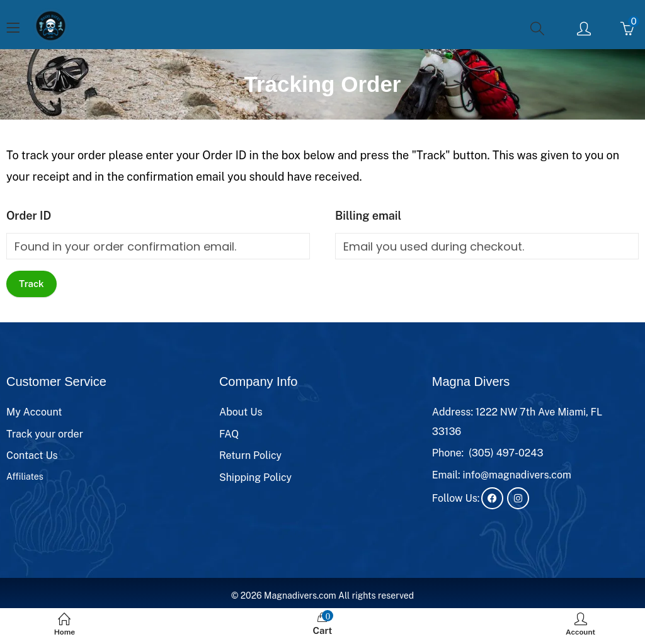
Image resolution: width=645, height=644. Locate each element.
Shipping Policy (255, 477)
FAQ (229, 434)
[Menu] (13, 29)
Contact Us (32, 455)
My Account (34, 412)
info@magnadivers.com (517, 475)
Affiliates (25, 477)
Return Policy (250, 455)
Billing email (368, 216)
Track (31, 284)
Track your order (45, 434)
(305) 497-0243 (506, 453)
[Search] (539, 28)
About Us (241, 412)
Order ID (29, 216)
